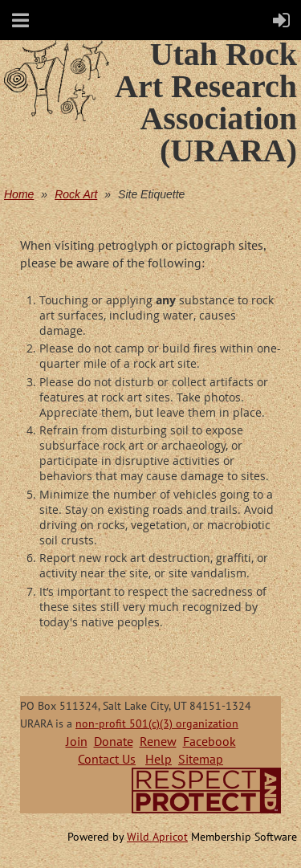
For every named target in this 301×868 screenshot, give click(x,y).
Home (19, 194)
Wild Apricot (157, 837)
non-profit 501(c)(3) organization (157, 723)
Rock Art (76, 194)
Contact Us (107, 759)
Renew (158, 741)
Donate (114, 741)
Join (77, 741)
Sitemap (201, 759)
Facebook (209, 741)
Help (159, 759)
